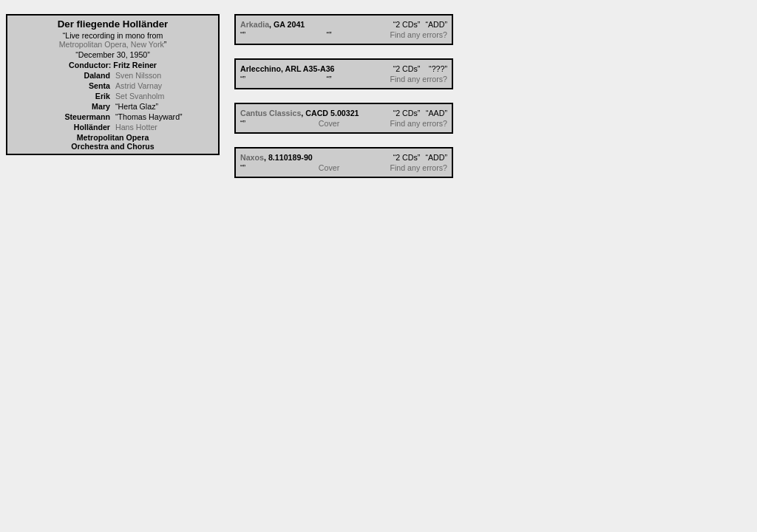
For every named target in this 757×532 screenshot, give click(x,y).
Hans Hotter (136, 127)
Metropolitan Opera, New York (112, 44)
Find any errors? (418, 35)
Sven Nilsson (138, 75)
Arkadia (255, 24)
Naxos (252, 157)
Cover (329, 123)
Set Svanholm (140, 96)
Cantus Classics (271, 113)
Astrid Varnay (139, 86)
